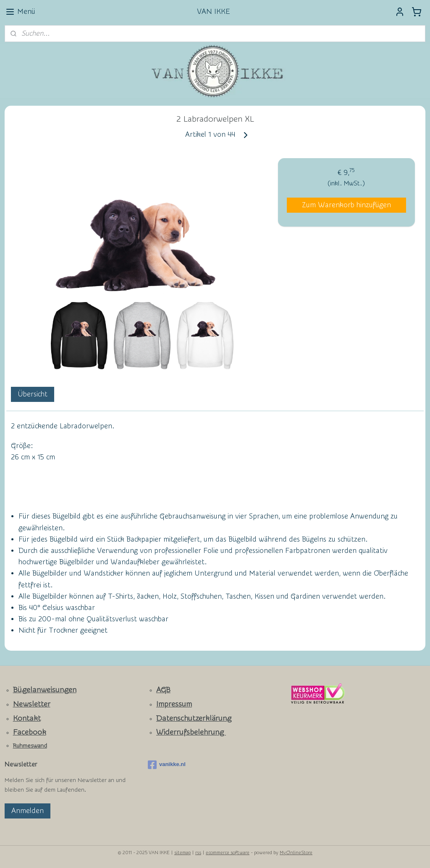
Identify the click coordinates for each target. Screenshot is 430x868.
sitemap (182, 853)
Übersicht (33, 394)
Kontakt (27, 718)
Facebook (30, 732)
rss (198, 853)
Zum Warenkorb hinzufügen (346, 205)
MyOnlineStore (296, 853)
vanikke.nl (167, 765)
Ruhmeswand (30, 746)
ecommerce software (228, 853)
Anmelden (28, 811)
